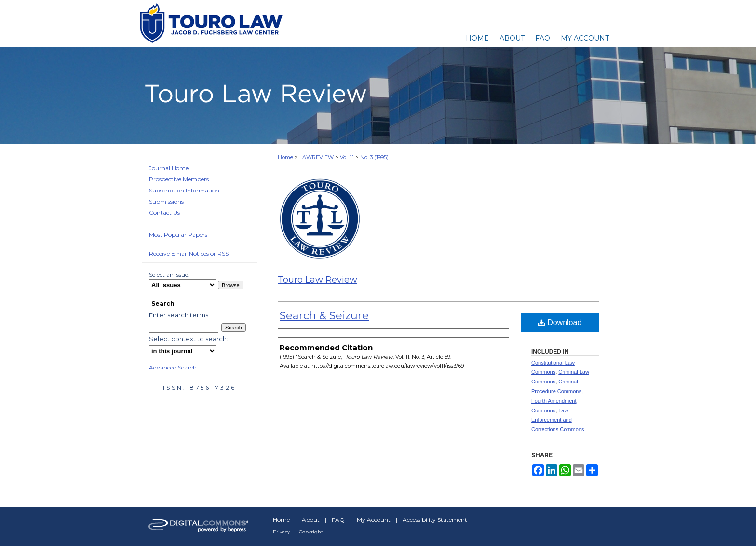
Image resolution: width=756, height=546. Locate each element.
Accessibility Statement (435, 520)
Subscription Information (184, 190)
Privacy (281, 532)
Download (560, 322)
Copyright (311, 532)
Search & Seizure (324, 316)
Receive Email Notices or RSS (189, 253)
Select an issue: (169, 275)
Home (285, 157)
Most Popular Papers (178, 235)
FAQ (338, 520)
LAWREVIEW (317, 157)
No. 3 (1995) (374, 157)
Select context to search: (189, 339)
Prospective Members (179, 179)
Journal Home (169, 168)
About (311, 520)
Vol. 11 (347, 157)
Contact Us (164, 212)
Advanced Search (173, 367)
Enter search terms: (179, 315)
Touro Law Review (317, 280)
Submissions (166, 201)
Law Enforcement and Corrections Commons (558, 420)
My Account (374, 520)
